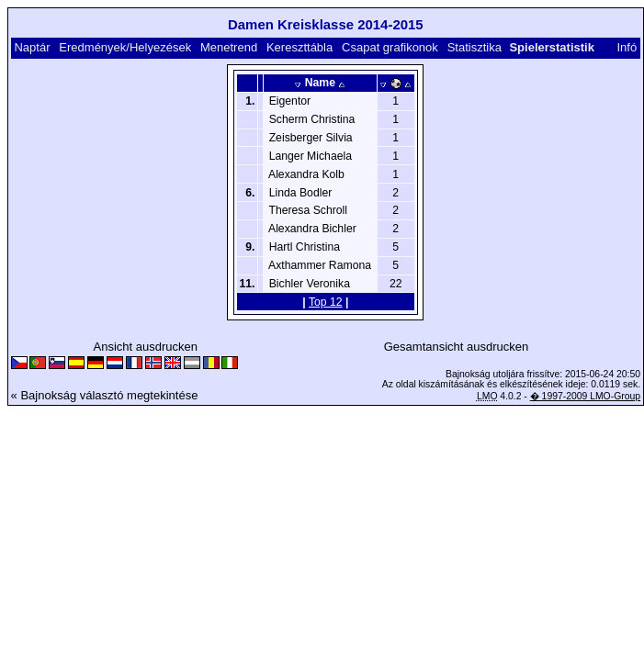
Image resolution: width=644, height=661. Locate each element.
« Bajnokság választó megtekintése (105, 395)
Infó (627, 47)
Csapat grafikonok (390, 47)
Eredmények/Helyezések (125, 47)
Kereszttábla (299, 47)
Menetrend (229, 47)
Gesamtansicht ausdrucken (457, 347)
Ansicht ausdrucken (145, 347)
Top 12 (326, 302)
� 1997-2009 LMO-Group (585, 396)
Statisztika (475, 47)
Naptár (32, 47)
